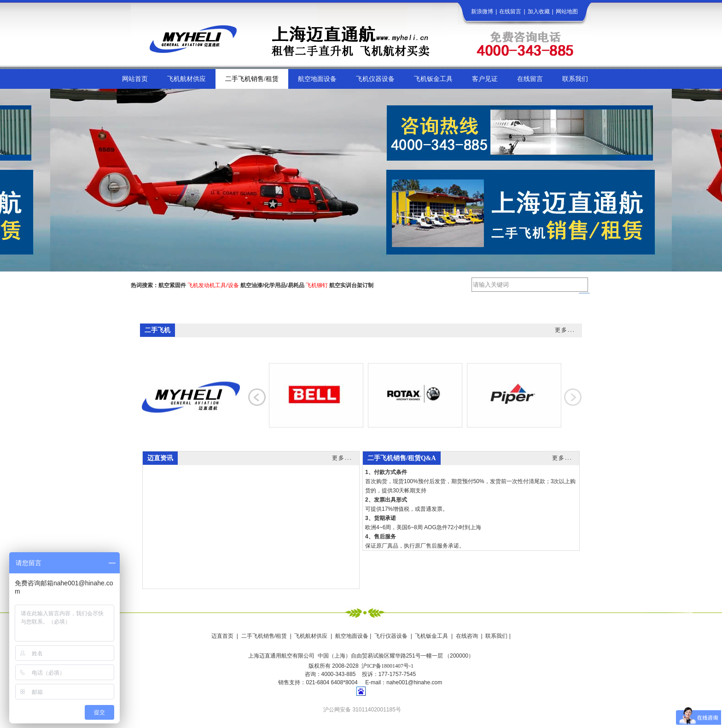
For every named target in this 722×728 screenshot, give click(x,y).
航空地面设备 (352, 636)
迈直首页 (222, 636)
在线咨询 (467, 636)
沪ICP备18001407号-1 (387, 666)
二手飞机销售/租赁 (264, 636)
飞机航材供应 (311, 636)
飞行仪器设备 (391, 636)
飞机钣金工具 (431, 636)
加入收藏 (539, 12)
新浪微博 (482, 12)
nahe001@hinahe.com (414, 682)
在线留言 (510, 12)
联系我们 (496, 636)
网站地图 (567, 12)
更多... (565, 330)
